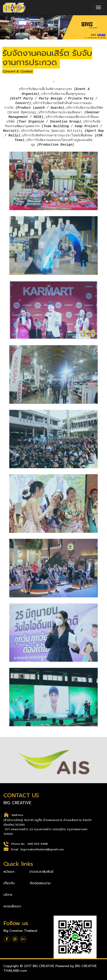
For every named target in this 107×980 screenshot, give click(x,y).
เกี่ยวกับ (10, 883)
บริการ (8, 895)
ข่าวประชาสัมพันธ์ (41, 872)
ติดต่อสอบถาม (40, 883)
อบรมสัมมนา (12, 906)
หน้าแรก (10, 872)
